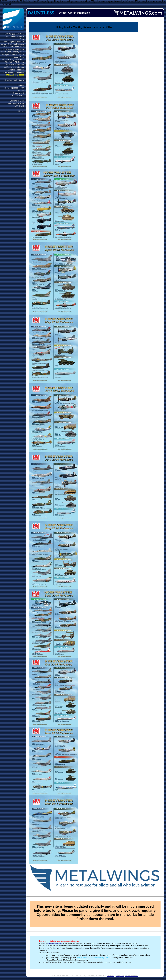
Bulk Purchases (17, 101)
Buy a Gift (19, 106)
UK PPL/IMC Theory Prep (12, 52)
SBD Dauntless (17, 96)
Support (20, 85)
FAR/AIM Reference (15, 65)
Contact (20, 90)
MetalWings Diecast (15, 75)
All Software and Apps (14, 67)
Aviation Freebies (16, 70)
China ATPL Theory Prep (13, 49)
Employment (18, 93)
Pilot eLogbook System (14, 42)
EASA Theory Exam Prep (13, 47)
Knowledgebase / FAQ (14, 88)
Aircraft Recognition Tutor (13, 59)
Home (21, 111)
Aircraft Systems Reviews (13, 44)
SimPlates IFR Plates (14, 62)
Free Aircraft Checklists (14, 72)
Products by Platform (14, 80)
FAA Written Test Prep (14, 34)
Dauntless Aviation (54, 943)
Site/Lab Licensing (16, 103)
